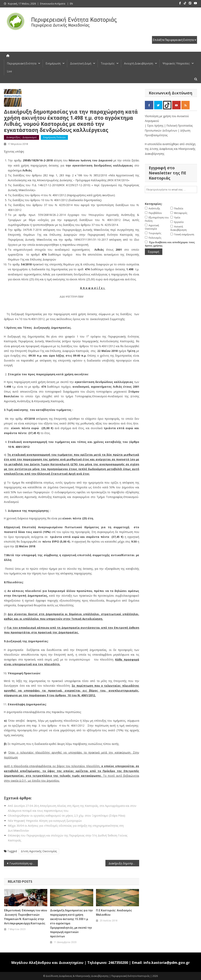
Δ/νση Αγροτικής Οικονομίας (39, 851)
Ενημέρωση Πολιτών (54, 137)
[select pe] (175, 40)
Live (9, 71)
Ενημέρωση (53, 63)
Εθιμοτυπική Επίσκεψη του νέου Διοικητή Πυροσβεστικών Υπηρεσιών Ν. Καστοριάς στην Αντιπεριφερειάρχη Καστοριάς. (26, 917)
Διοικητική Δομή (81, 63)
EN (71, 4)
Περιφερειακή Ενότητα (22, 63)
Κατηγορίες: (154, 204)
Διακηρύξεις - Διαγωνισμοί (21, 137)
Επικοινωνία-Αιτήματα (53, 4)
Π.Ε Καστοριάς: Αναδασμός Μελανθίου (114, 913)
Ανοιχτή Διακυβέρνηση (139, 63)
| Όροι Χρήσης (155, 126)
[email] (171, 190)
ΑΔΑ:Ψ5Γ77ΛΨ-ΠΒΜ (72, 297)
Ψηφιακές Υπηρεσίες (176, 63)
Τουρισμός (108, 63)
